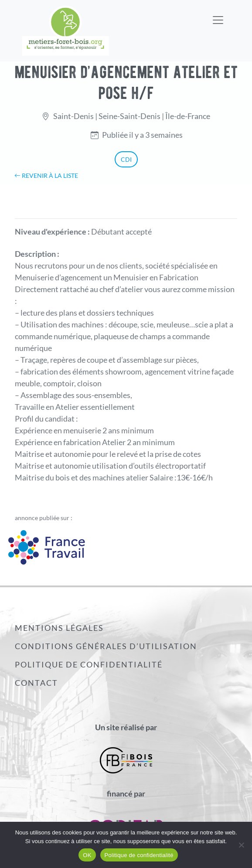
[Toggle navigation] (218, 14)
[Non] (241, 845)
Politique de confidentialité (89, 664)
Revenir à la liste (46, 175)
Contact (36, 683)
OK (87, 855)
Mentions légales (59, 628)
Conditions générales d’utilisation (106, 646)
